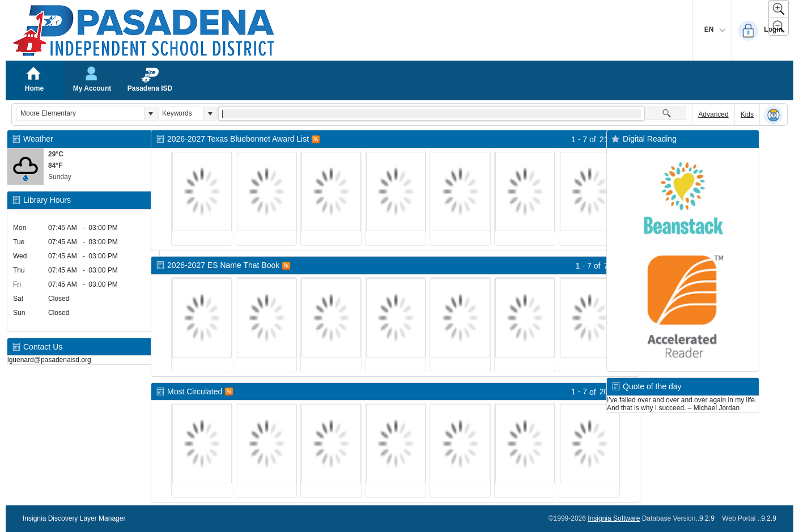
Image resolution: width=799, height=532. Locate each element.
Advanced (713, 114)
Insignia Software (614, 518)
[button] (150, 114)
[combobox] (80, 114)
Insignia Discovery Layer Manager (74, 518)
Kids (747, 114)
